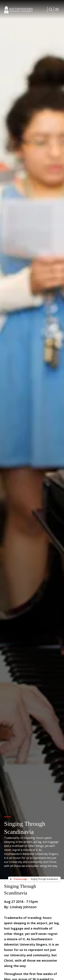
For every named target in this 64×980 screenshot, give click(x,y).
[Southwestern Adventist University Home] (18, 9)
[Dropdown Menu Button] (51, 9)
